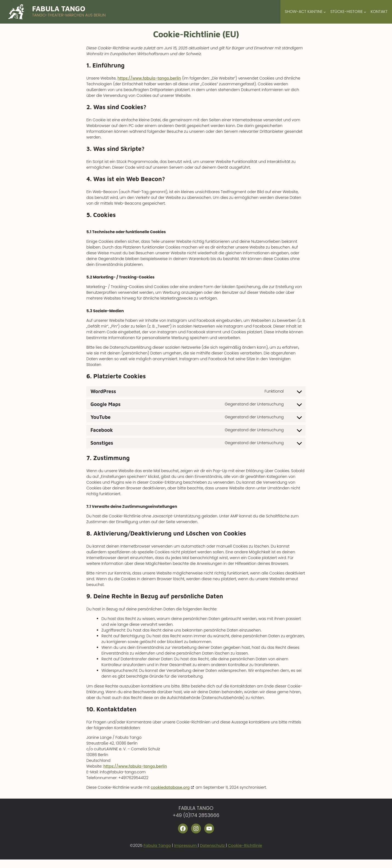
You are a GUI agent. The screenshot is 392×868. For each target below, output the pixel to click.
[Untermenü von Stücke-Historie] (365, 12)
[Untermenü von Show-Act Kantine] (325, 12)
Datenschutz (213, 846)
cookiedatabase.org (170, 787)
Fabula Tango (59, 9)
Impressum (186, 846)
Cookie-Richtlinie (245, 846)
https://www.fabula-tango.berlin (149, 78)
